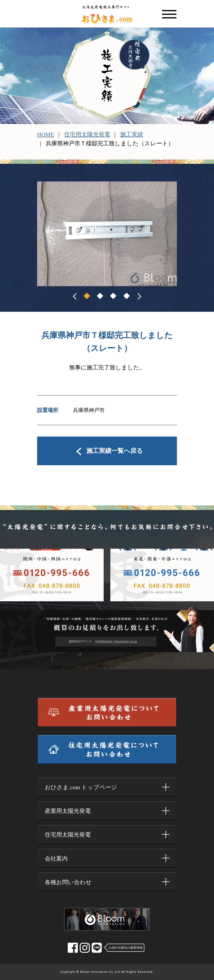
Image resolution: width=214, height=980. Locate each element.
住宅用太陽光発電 (87, 134)
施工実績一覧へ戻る (107, 451)
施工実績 (132, 134)
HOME (46, 134)
